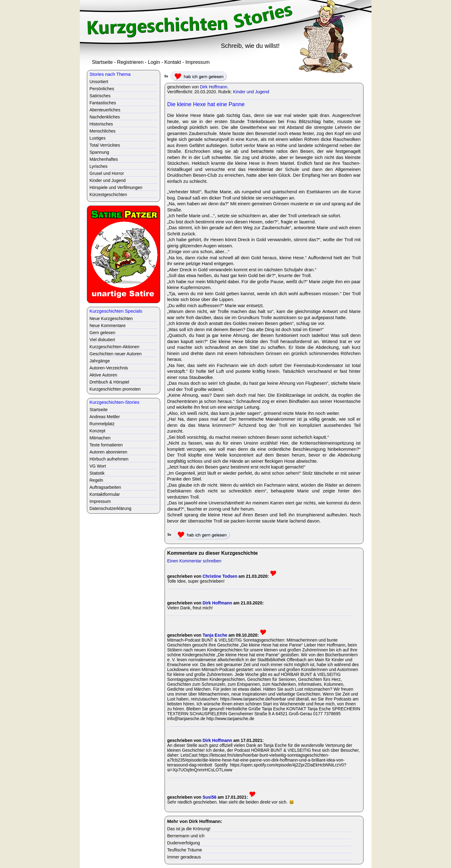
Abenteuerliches (105, 110)
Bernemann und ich (186, 836)
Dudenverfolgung (184, 843)
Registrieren (130, 62)
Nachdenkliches (105, 117)
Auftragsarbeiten (105, 487)
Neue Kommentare (108, 326)
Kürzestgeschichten (108, 195)
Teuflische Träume (185, 850)
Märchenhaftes (104, 159)
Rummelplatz (102, 424)
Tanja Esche (215, 635)
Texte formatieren (106, 445)
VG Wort (98, 466)
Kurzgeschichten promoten (115, 389)
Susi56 (210, 797)
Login (154, 62)
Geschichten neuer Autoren (116, 354)
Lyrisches (99, 166)
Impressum (198, 62)
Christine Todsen (220, 576)
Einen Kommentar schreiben (194, 561)
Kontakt (173, 62)
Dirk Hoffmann (214, 87)
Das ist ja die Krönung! (189, 829)
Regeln (96, 480)
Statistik (97, 473)
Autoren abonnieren (109, 452)
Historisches (101, 124)
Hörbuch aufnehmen (109, 459)
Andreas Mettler (105, 417)
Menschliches (103, 131)
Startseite (103, 62)
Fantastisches (103, 103)
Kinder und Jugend (251, 92)
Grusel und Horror (107, 173)
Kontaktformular (105, 494)
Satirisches (100, 96)
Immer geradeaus (184, 857)
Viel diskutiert (102, 340)
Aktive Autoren (103, 375)
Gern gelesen (103, 333)
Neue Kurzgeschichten (111, 318)
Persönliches (102, 89)
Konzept (97, 431)
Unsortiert (99, 82)
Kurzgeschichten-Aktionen (115, 347)
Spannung (99, 152)
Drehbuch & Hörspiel (109, 382)
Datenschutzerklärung (111, 508)
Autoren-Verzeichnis (109, 368)
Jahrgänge (100, 361)
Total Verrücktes (105, 145)
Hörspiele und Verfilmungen (116, 187)
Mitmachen (100, 438)
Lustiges (98, 138)
